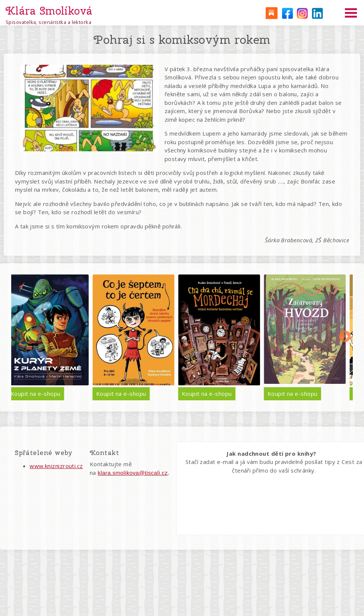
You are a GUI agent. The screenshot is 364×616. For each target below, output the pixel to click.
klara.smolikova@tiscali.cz (133, 473)
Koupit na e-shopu (88, 394)
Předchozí (19, 337)
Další (345, 337)
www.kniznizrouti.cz (56, 466)
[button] (90, 108)
